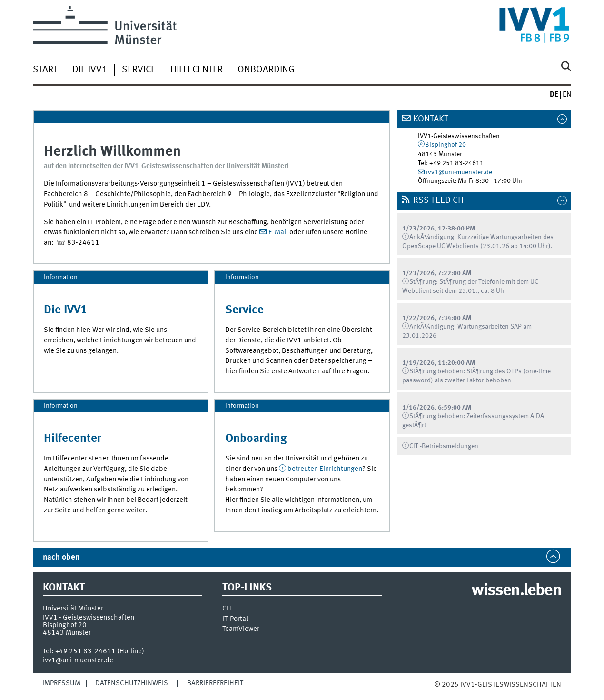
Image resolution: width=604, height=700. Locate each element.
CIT (227, 609)
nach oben (61, 557)
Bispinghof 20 (446, 145)
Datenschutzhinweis (132, 683)
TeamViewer (241, 629)
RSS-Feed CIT (439, 200)
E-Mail (278, 232)
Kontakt (431, 119)
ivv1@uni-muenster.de (459, 172)
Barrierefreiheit (215, 683)
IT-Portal (235, 619)
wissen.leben (516, 591)
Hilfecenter (197, 70)
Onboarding (266, 70)
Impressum (61, 683)
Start (45, 70)
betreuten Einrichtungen (325, 469)
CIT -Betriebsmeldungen (444, 446)
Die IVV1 (90, 70)
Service (139, 70)
